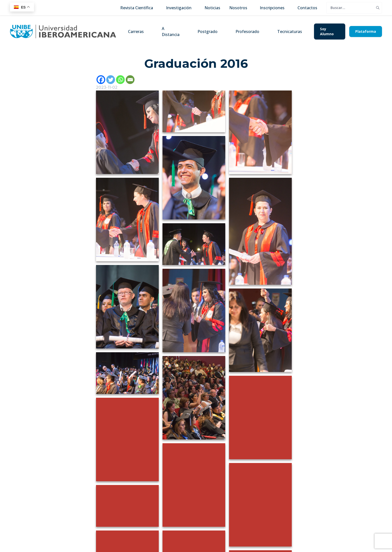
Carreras (136, 31)
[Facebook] (101, 80)
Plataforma (366, 31)
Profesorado (247, 31)
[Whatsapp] (120, 80)
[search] (350, 8)
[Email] (130, 80)
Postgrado (207, 31)
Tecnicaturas (290, 31)
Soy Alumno (327, 31)
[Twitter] (111, 80)
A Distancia (171, 31)
